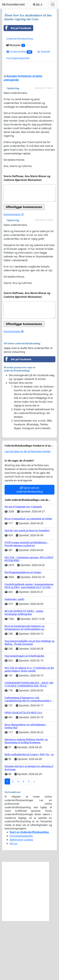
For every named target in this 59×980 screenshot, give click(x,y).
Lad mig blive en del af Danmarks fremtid (27, 511)
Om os (13, 903)
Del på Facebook (17, 28)
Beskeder (16, 45)
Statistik (44, 52)
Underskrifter (19, 52)
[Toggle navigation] (53, 4)
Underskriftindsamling (20, 39)
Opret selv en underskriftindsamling (29, 549)
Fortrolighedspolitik (18, 58)
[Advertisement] (29, 99)
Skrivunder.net (13, 4)
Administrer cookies (21, 899)
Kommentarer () (14, 273)
